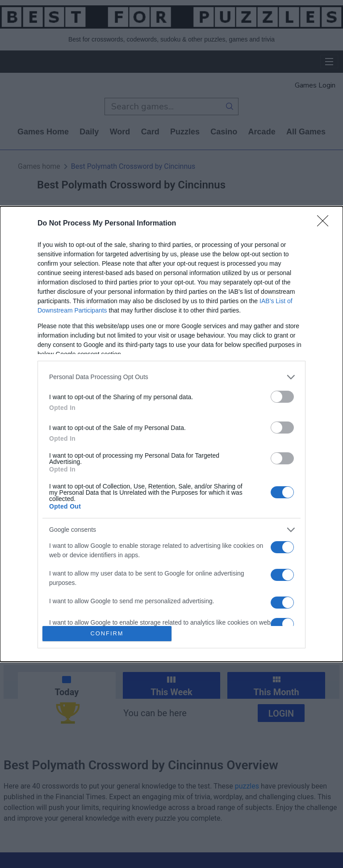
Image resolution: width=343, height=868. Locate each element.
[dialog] (171, 434)
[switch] (282, 397)
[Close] (326, 224)
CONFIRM (107, 634)
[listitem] (171, 377)
